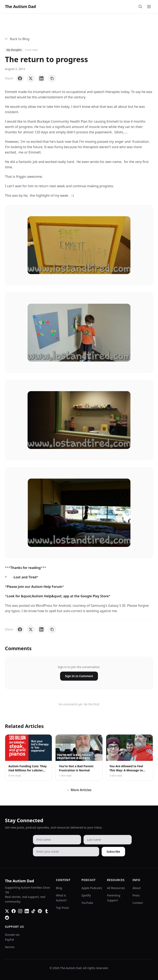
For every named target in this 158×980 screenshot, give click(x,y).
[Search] (140, 7)
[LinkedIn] (27, 911)
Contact (138, 903)
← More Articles (79, 790)
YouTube (87, 903)
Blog (59, 888)
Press (136, 895)
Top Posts (62, 908)
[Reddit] (7, 918)
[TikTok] (33, 911)
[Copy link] (52, 78)
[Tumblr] (46, 911)
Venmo (10, 947)
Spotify (86, 895)
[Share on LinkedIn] (41, 78)
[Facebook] (14, 911)
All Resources (116, 888)
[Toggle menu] (149, 7)
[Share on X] (31, 78)
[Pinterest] (40, 911)
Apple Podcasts (92, 888)
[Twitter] (7, 911)
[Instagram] (20, 911)
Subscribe (113, 852)
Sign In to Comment (79, 676)
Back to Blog (17, 39)
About (137, 888)
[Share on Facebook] (20, 78)
